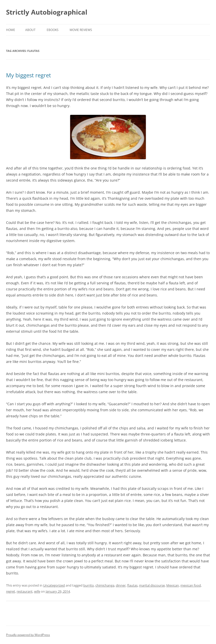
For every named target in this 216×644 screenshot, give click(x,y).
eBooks (53, 30)
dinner (121, 585)
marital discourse (152, 585)
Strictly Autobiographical (47, 12)
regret (11, 591)
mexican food (191, 585)
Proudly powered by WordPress (28, 635)
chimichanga (105, 585)
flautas (132, 585)
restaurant (25, 591)
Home (11, 30)
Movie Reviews (81, 30)
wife (37, 591)
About (30, 30)
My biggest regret (29, 75)
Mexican (173, 585)
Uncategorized (54, 585)
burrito (89, 585)
